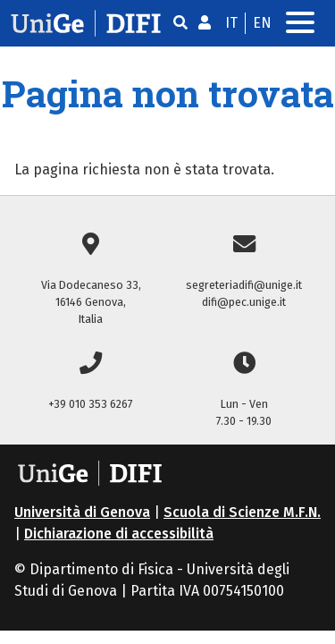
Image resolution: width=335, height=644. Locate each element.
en (262, 23)
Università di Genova (82, 512)
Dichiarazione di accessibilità (119, 534)
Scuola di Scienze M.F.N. (242, 512)
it (231, 23)
